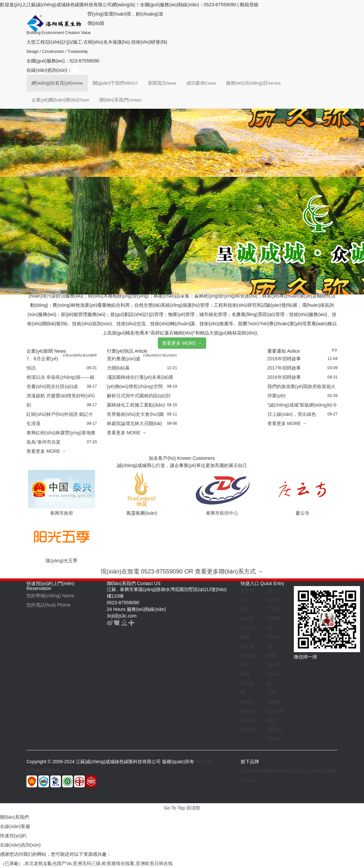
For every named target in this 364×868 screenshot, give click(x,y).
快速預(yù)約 (13, 836)
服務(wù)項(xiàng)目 (253, 83)
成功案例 (201, 83)
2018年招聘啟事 (284, 359)
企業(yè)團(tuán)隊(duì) (60, 100)
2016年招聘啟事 (284, 377)
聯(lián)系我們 (120, 100)
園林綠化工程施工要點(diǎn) (136, 405)
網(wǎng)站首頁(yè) (57, 83)
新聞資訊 (162, 83)
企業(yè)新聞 (71, 355)
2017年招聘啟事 (284, 368)
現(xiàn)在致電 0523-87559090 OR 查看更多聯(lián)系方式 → (182, 572)
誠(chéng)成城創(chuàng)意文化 (274, 771)
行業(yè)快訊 (152, 355)
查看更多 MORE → (182, 343)
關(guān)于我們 (115, 83)
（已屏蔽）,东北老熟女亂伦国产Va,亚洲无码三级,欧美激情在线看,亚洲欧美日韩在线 (86, 863)
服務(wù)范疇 (247, 683)
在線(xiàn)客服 (15, 826)
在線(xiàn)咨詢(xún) (20, 845)
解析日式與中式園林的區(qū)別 (139, 396)
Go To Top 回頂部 (182, 808)
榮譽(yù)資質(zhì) (248, 618)
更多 (335, 350)
